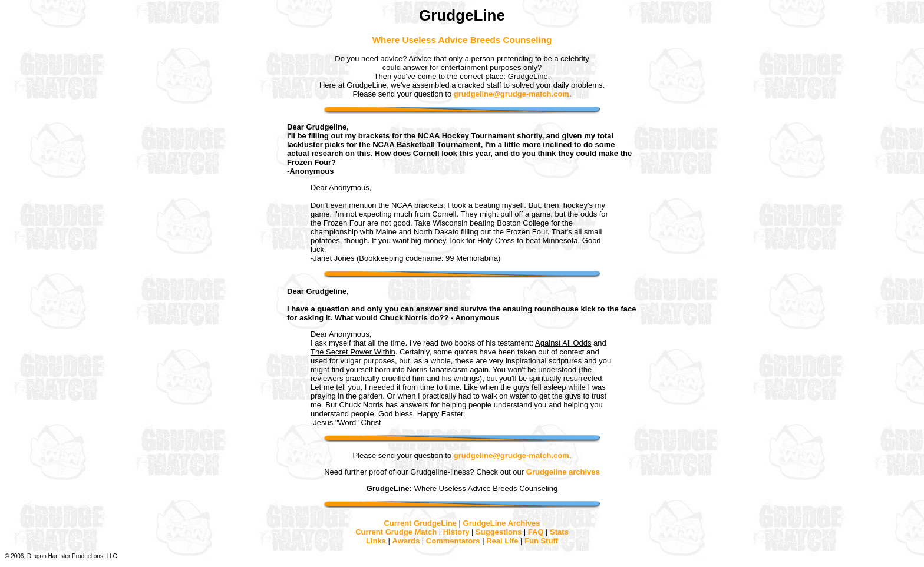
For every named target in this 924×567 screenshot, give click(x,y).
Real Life (502, 541)
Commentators (453, 541)
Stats (559, 532)
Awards (406, 541)
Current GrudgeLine (420, 523)
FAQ (536, 532)
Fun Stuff (541, 541)
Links (376, 541)
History (456, 532)
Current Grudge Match (396, 532)
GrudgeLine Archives (502, 523)
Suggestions (499, 532)
